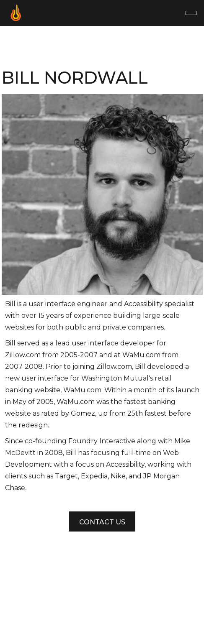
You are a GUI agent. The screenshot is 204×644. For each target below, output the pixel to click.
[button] (191, 13)
